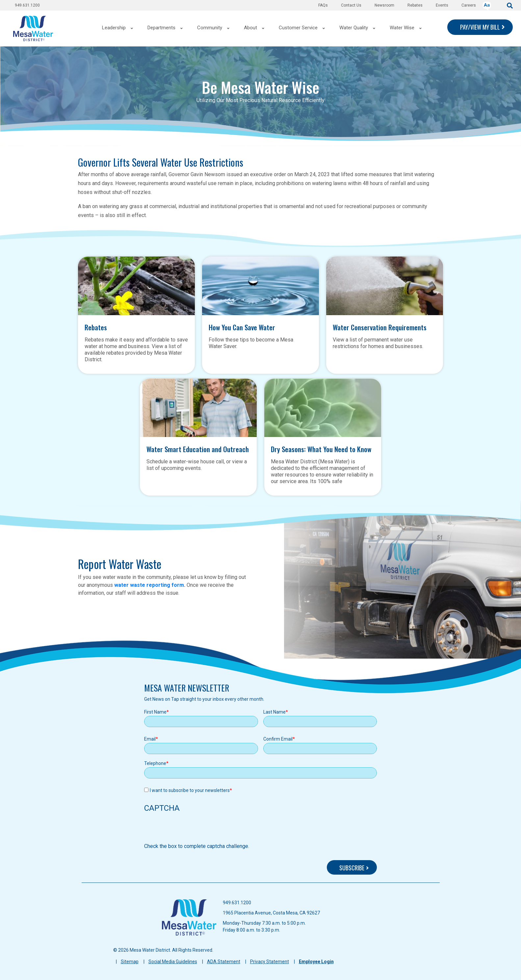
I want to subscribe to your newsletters (190, 790)
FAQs (323, 5)
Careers (469, 5)
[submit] (510, 5)
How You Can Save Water (242, 326)
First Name (155, 712)
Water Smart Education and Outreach (198, 448)
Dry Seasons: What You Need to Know (321, 448)
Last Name (274, 712)
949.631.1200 (27, 5)
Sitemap (130, 962)
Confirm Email (278, 739)
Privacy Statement (270, 962)
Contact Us (351, 5)
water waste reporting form (149, 585)
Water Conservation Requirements (380, 326)
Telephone (155, 763)
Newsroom (384, 5)
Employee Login (316, 962)
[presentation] (194, 830)
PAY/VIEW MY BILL (480, 27)
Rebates (415, 5)
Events (442, 5)
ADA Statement (224, 962)
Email (150, 739)
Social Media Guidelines (173, 962)
